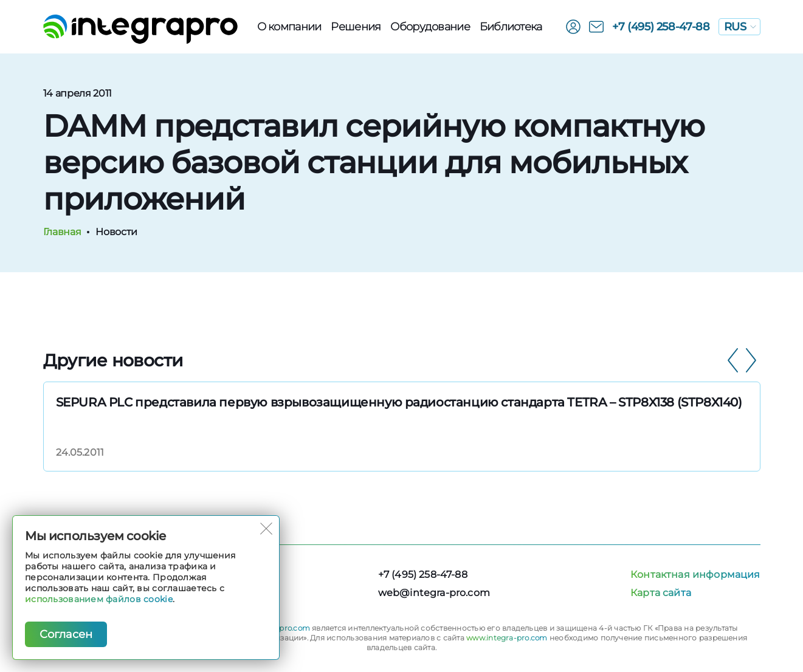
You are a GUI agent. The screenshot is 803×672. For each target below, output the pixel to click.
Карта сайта (661, 593)
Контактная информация (695, 574)
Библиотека (511, 27)
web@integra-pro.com (434, 593)
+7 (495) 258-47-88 (661, 27)
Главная (62, 232)
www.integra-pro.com (507, 638)
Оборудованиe (430, 27)
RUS (740, 27)
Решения (356, 27)
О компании (289, 27)
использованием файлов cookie (99, 599)
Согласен (66, 634)
